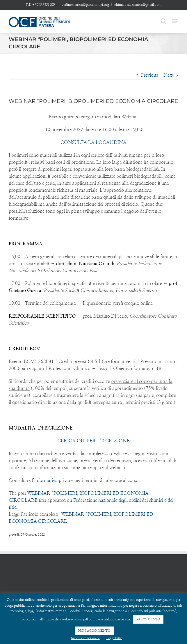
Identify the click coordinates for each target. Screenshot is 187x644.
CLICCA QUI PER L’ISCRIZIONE (93, 441)
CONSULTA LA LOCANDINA (93, 142)
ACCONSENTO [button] (148, 619)
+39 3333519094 (44, 5)
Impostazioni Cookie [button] (85, 638)
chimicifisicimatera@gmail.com (138, 5)
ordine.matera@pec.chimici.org (85, 5)
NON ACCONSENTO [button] (94, 631)
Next (169, 75)
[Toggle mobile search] (163, 21)
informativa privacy (54, 481)
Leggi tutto (114, 638)
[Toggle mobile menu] (175, 21)
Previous (149, 75)
